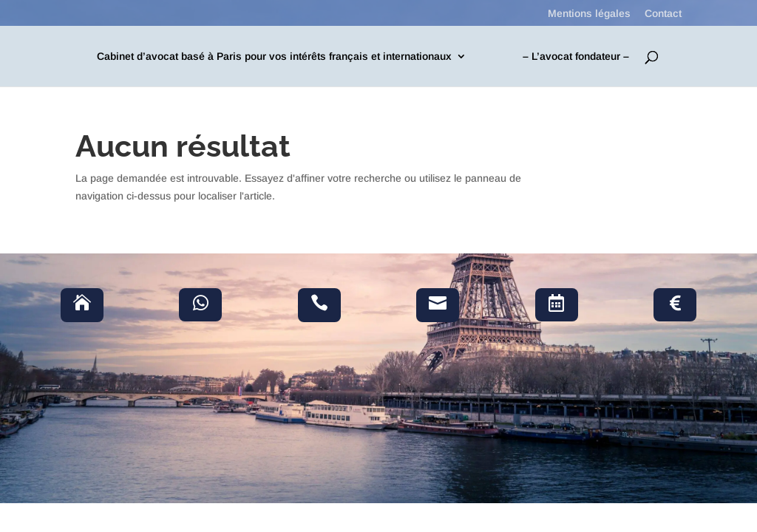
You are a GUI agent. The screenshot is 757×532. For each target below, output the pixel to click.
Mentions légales (589, 14)
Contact (663, 14)
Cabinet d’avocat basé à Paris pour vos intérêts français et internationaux (274, 57)
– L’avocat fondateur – (576, 57)
